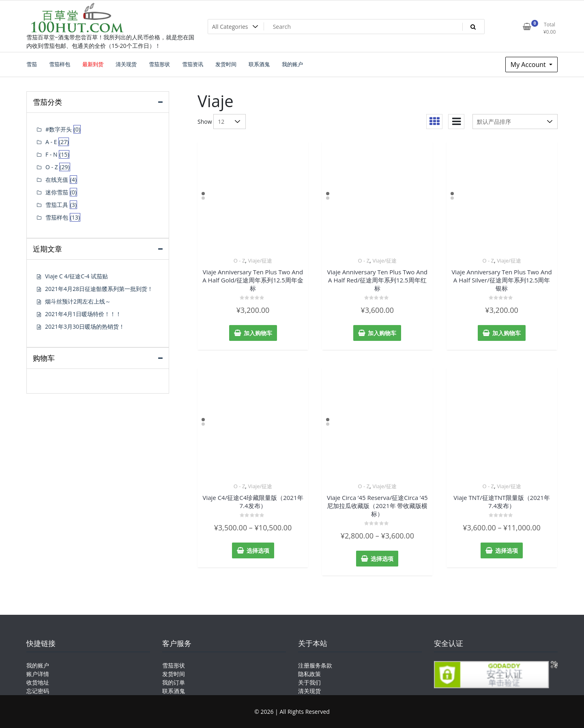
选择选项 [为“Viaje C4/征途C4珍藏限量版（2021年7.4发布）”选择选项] (258, 550)
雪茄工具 (57, 205)
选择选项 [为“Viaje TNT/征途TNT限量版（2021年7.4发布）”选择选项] (507, 550)
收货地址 (38, 682)
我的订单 (174, 682)
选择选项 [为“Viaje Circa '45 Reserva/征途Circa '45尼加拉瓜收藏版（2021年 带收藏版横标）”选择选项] (382, 559)
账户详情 (38, 674)
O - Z (239, 261)
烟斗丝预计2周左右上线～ (78, 301)
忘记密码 (38, 691)
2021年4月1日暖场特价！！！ (83, 314)
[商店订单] (515, 122)
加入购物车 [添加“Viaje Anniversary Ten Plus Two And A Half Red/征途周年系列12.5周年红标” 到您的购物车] (382, 333)
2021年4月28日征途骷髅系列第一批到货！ (99, 289)
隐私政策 (309, 674)
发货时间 (174, 674)
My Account (529, 65)
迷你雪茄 (57, 192)
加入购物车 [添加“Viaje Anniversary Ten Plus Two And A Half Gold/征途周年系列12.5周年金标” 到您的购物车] (258, 333)
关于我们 (309, 682)
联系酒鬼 (174, 691)
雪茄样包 (57, 217)
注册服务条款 (315, 665)
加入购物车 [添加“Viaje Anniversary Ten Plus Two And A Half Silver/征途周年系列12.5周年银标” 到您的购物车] (507, 333)
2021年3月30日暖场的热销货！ (85, 326)
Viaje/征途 (260, 261)
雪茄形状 (174, 665)
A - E (51, 142)
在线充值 (57, 180)
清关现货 (309, 691)
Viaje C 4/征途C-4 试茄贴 (76, 276)
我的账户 (38, 665)
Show (205, 122)
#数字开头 (59, 129)
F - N (52, 154)
